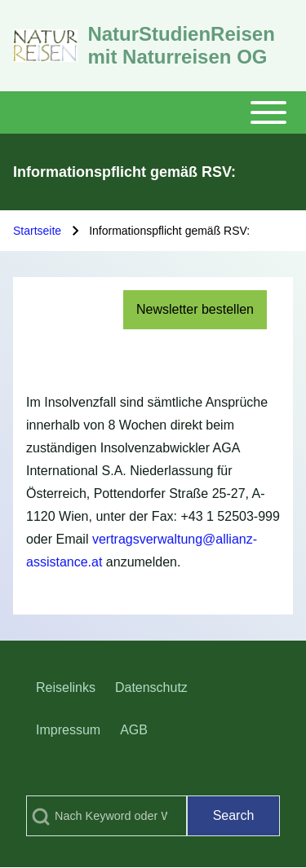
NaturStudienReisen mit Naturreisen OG (181, 45)
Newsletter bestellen (195, 309)
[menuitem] (66, 688)
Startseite (37, 231)
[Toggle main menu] (153, 112)
